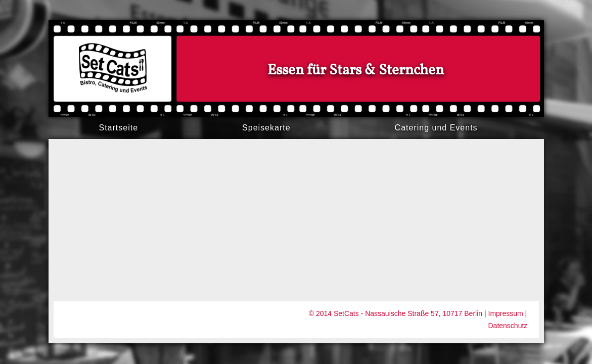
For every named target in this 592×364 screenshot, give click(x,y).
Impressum (506, 313)
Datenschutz (508, 326)
